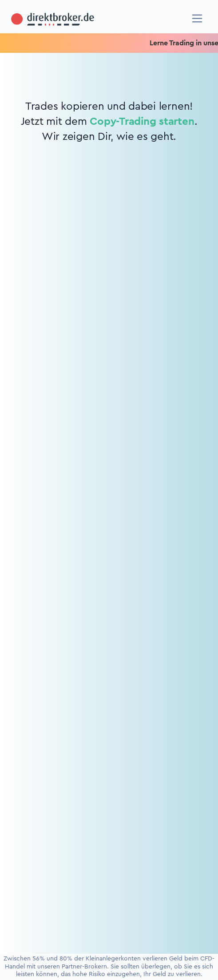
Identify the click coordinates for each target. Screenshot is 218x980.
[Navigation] (197, 18)
